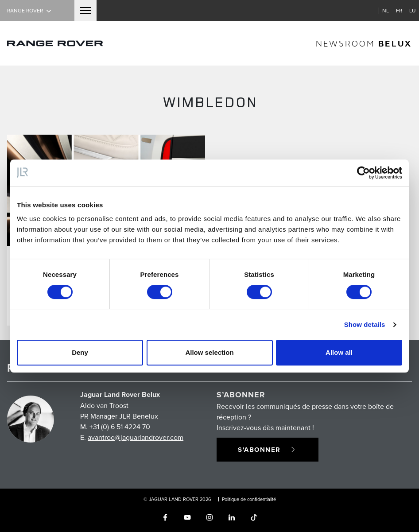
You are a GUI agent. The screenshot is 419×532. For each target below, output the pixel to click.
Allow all (339, 352)
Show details (365, 324)
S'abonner (268, 450)
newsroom (364, 43)
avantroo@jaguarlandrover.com (136, 437)
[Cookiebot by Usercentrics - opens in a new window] (363, 173)
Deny (80, 352)
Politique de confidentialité (249, 499)
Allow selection (209, 352)
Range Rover (30, 10)
